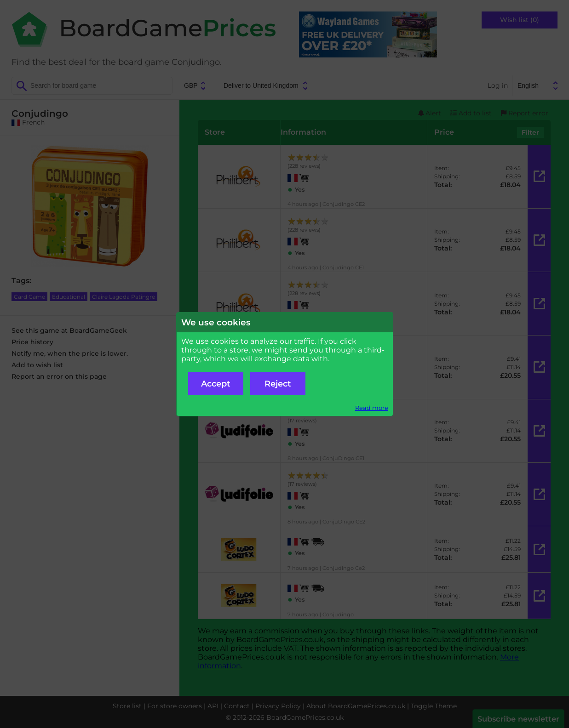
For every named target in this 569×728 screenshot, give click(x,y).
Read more (372, 408)
